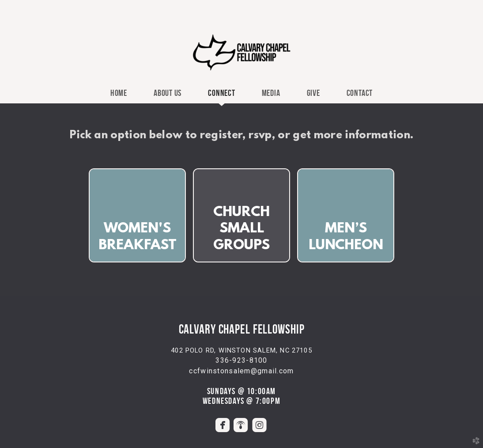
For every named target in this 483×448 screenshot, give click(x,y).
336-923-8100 (241, 360)
